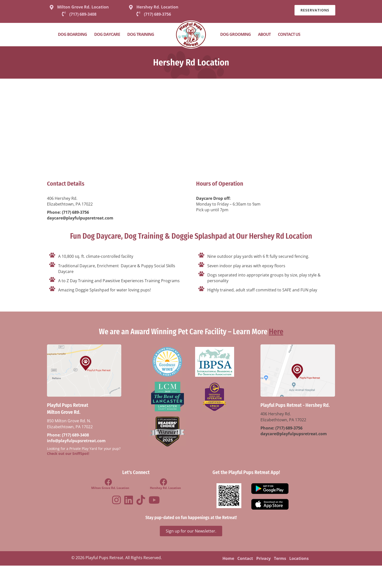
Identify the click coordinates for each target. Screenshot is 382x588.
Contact (245, 558)
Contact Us (289, 34)
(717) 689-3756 (75, 212)
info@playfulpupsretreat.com (76, 441)
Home (228, 558)
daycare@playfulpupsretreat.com (80, 218)
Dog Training (141, 34)
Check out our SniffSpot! (68, 454)
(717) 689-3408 (75, 435)
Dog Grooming (235, 34)
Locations (299, 558)
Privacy (263, 558)
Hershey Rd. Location (157, 7)
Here (276, 332)
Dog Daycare (107, 34)
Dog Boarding (72, 34)
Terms (280, 558)
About (264, 34)
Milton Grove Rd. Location (83, 7)
